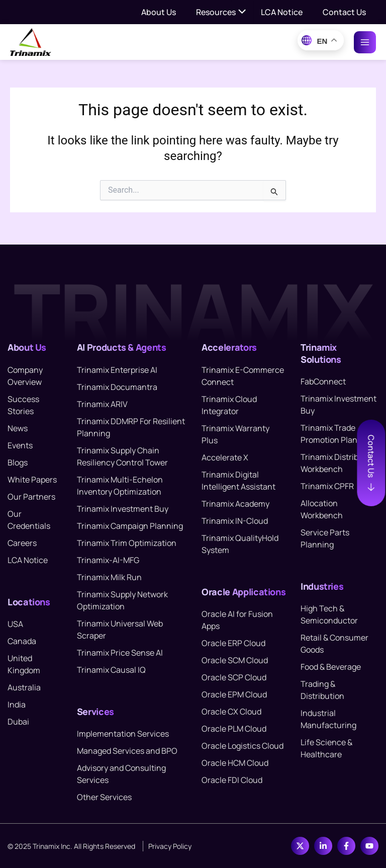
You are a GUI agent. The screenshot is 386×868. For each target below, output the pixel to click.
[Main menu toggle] (365, 42)
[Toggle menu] (242, 12)
